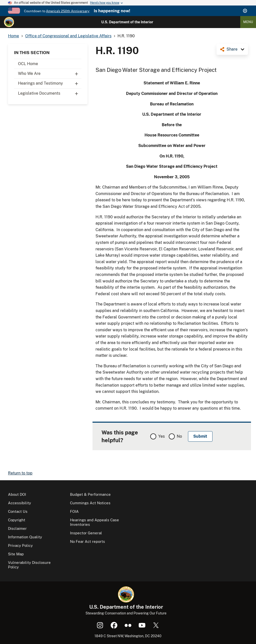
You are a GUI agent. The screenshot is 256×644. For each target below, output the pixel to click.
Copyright (17, 520)
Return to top (20, 473)
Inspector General (86, 533)
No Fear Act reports (87, 541)
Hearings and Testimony (50, 83)
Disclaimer (17, 528)
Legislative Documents (50, 93)
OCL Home (28, 64)
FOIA (74, 511)
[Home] (9, 22)
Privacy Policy (20, 545)
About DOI (17, 494)
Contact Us (18, 511)
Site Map (16, 554)
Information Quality (25, 537)
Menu (248, 22)
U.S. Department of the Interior (127, 22)
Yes (161, 436)
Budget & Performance (90, 494)
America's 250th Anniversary (68, 11)
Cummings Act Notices (90, 503)
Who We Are (50, 74)
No (179, 436)
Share (232, 49)
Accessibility (19, 503)
